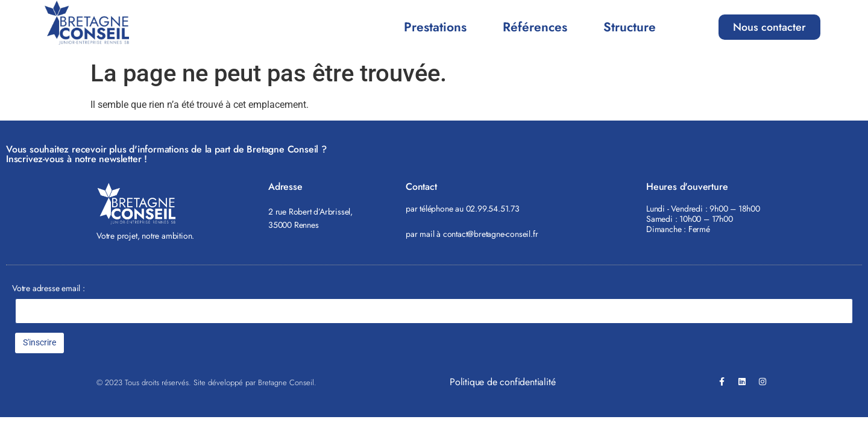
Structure (630, 27)
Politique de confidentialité (502, 382)
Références (535, 27)
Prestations (435, 27)
